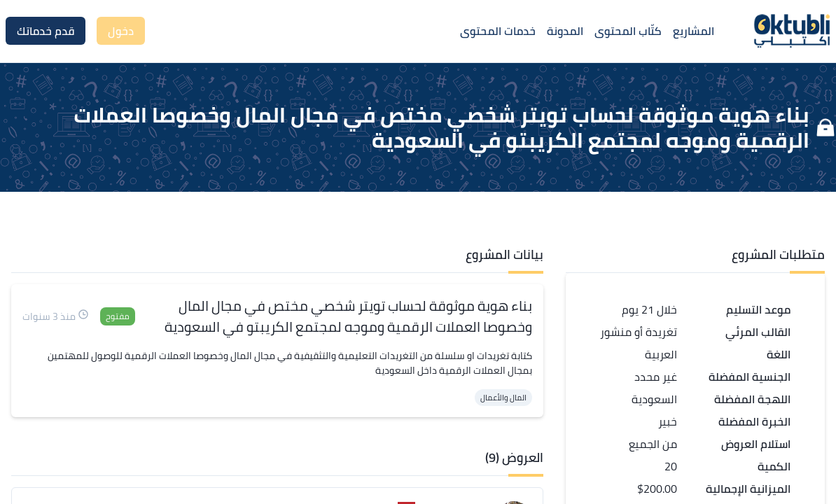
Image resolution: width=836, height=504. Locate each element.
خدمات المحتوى (498, 31)
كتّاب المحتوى (628, 31)
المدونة (565, 31)
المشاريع (694, 31)
